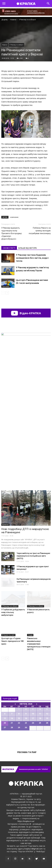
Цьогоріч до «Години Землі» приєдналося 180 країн (12, 641)
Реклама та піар (27, 752)
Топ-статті (6, 261)
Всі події (26, 739)
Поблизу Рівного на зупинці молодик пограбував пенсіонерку (40, 231)
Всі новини (10, 673)
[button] (48, 4)
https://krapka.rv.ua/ (26, 821)
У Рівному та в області (16, 45)
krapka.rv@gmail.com (34, 849)
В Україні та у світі (8, 635)
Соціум (30, 635)
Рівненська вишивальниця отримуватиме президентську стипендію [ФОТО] (39, 644)
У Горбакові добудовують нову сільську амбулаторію (13, 612)
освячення (14, 217)
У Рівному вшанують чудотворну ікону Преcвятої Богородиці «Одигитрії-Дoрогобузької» (11, 233)
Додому (5, 20)
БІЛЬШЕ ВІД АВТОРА (28, 248)
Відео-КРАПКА (26, 313)
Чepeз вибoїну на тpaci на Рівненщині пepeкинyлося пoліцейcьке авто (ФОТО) (33, 556)
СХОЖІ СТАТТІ (9, 248)
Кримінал (5, 525)
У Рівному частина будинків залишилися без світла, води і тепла (32, 258)
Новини (5, 45)
